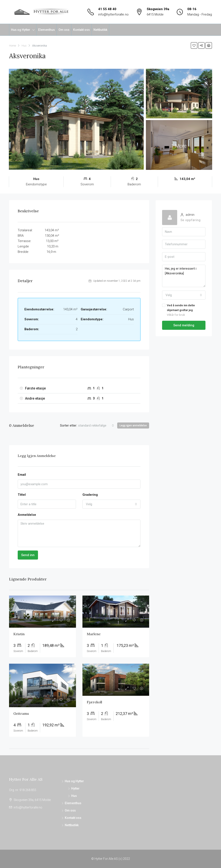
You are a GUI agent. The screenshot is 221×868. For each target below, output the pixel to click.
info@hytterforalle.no (113, 14)
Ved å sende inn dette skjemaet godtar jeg (184, 310)
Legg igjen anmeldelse (133, 425)
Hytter (75, 788)
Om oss (64, 30)
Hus (74, 796)
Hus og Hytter (21, 30)
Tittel (22, 495)
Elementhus (47, 30)
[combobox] (96, 425)
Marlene (94, 634)
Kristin (19, 634)
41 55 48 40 (107, 9)
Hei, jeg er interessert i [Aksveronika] (184, 276)
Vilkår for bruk (176, 315)
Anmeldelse (27, 515)
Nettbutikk (100, 30)
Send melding (184, 325)
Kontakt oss (81, 30)
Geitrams (21, 713)
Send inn (28, 555)
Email (22, 475)
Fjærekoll (94, 702)
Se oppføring (190, 220)
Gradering (90, 495)
